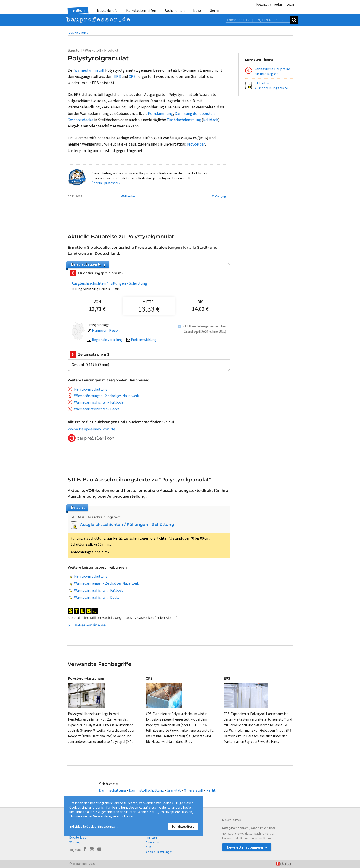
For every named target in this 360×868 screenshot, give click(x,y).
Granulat (174, 790)
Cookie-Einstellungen (159, 852)
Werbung (75, 842)
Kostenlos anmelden (269, 5)
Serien (215, 10)
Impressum (153, 838)
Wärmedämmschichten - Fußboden (100, 402)
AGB (148, 847)
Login (290, 5)
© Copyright (220, 196)
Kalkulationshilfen (141, 10)
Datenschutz (154, 842)
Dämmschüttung (113, 790)
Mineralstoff (194, 790)
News (197, 10)
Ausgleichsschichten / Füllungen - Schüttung (109, 283)
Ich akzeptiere (183, 826)
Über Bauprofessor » (106, 183)
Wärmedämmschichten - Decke (97, 409)
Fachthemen (175, 10)
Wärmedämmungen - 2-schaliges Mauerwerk (107, 396)
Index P (86, 33)
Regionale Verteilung (105, 340)
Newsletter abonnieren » (247, 847)
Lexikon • (74, 33)
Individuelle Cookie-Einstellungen (93, 826)
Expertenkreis (78, 838)
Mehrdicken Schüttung (91, 389)
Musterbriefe (107, 10)
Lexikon (78, 10)
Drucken (129, 196)
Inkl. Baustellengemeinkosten (204, 326)
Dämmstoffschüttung (146, 790)
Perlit (211, 790)
